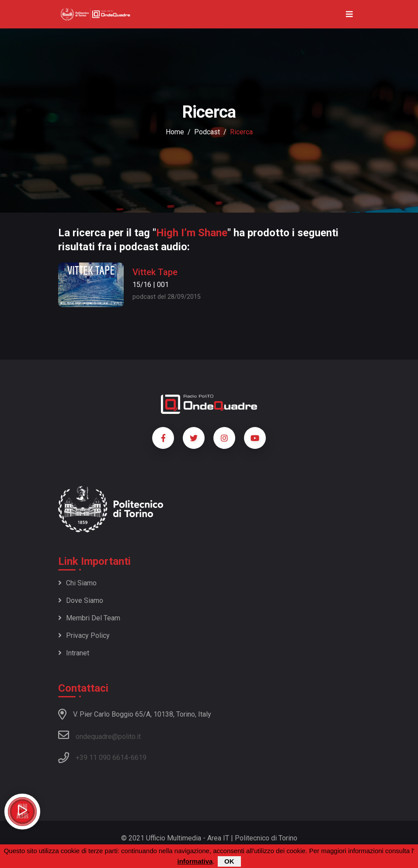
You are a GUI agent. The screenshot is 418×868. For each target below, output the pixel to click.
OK (229, 862)
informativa (195, 862)
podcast (207, 132)
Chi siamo (77, 583)
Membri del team (89, 618)
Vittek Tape (155, 272)
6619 (139, 758)
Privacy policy (84, 635)
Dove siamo (81, 600)
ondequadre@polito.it (99, 735)
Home (175, 132)
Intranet (74, 653)
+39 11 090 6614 (102, 758)
